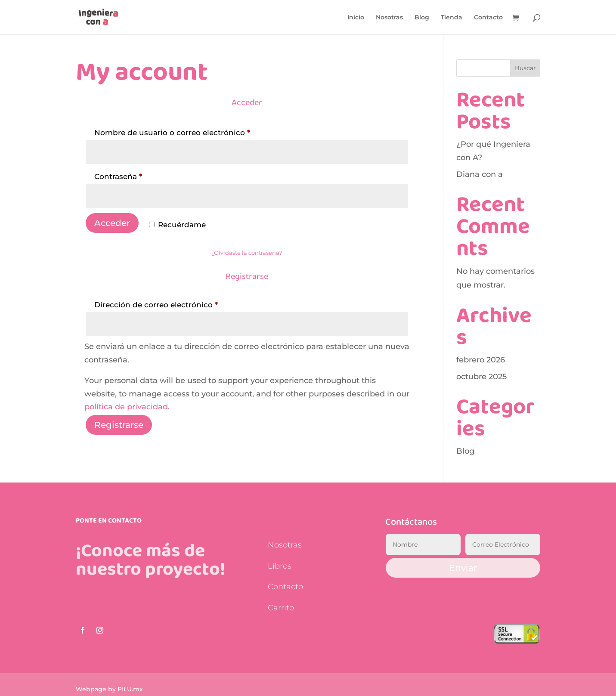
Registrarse (119, 425)
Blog (422, 18)
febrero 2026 (481, 360)
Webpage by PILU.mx (109, 689)
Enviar (463, 568)
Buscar (525, 68)
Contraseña (139, 175)
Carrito (281, 608)
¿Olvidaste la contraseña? (247, 253)
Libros (280, 566)
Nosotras (389, 18)
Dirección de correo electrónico (177, 303)
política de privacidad (126, 407)
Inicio (356, 18)
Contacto (488, 18)
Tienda (452, 18)
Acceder (112, 223)
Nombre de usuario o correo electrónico (193, 131)
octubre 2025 (481, 377)
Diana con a (480, 174)
